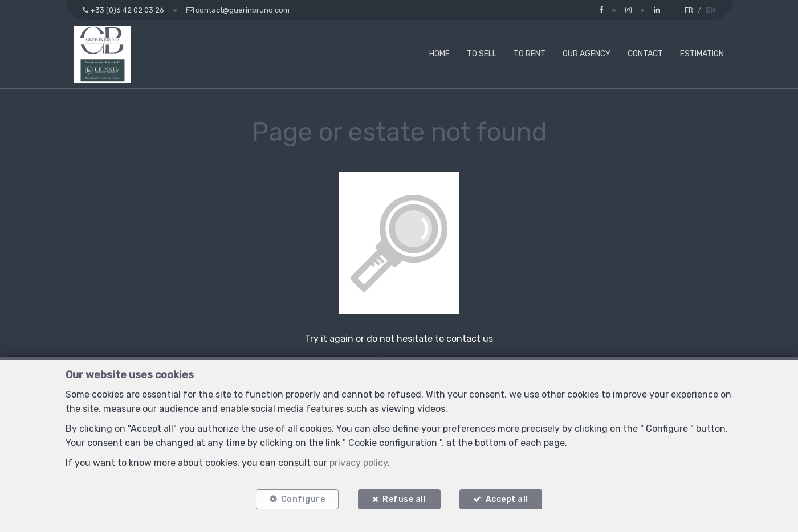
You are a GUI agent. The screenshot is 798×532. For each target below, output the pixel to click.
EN (711, 10)
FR (689, 10)
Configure (303, 499)
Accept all (507, 499)
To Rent (530, 54)
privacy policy (359, 462)
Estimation (702, 54)
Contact (645, 54)
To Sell (482, 54)
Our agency (587, 54)
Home (439, 54)
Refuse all (404, 499)
